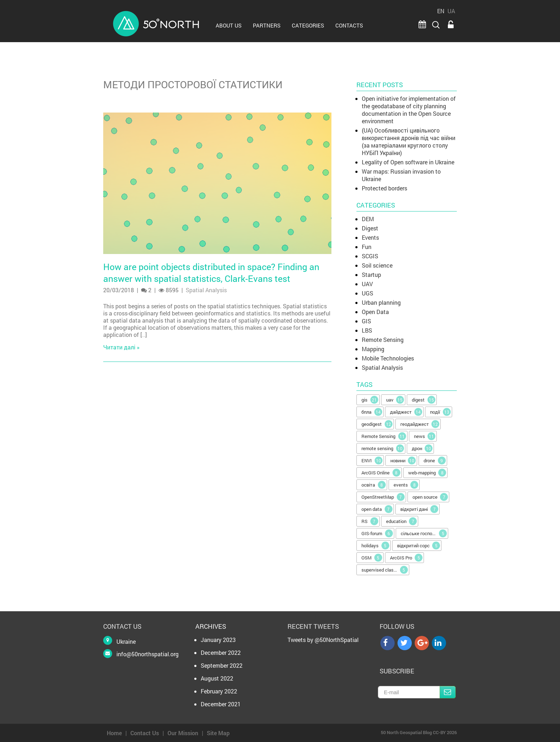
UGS (367, 293)
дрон (422, 448)
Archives (211, 626)
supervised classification (385, 570)
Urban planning (381, 302)
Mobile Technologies (388, 358)
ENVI (372, 460)
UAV (367, 284)
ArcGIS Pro (406, 558)
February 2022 (219, 691)
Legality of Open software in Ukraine (408, 162)
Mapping (373, 349)
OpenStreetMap (383, 497)
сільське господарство (425, 533)
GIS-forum (377, 533)
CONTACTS (349, 25)
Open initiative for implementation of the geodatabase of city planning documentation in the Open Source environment (409, 110)
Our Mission (183, 733)
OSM (372, 558)
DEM (368, 219)
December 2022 (221, 653)
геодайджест (420, 424)
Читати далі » (121, 347)
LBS (367, 330)
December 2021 (221, 704)
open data (377, 509)
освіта (374, 485)
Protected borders (384, 188)
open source (430, 497)
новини (403, 460)
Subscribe (448, 692)
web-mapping (427, 473)
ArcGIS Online (381, 473)
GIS (366, 321)
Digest (370, 228)
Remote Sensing (383, 340)
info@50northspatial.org (147, 654)
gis (370, 400)
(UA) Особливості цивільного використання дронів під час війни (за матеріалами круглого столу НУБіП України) (409, 141)
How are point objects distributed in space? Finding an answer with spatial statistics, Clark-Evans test (211, 273)
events (406, 485)
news (425, 436)
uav (395, 400)
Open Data (375, 312)
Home (114, 733)
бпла (372, 412)
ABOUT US (229, 25)
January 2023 (218, 640)
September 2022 (222, 665)
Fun (367, 247)
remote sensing (383, 448)
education (402, 521)
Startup (371, 275)
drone (435, 460)
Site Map (218, 733)
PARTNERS (267, 25)
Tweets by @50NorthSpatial (323, 640)
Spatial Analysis (206, 290)
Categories (308, 25)
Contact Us (145, 733)
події (440, 412)
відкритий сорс (419, 546)
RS (370, 521)
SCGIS (370, 256)
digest (424, 400)
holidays (375, 546)
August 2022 (217, 678)
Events (370, 237)
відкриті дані (419, 509)
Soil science (377, 265)
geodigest (377, 424)
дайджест (406, 412)
